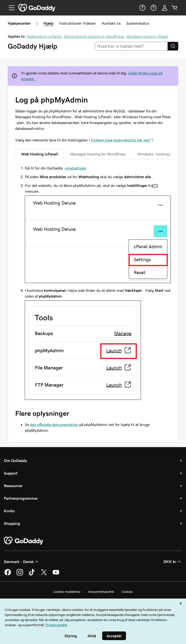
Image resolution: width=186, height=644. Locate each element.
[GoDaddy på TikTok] (32, 575)
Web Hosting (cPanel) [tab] (40, 154)
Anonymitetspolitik (101, 592)
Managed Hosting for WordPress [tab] (98, 154)
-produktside (75, 168)
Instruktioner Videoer (78, 23)
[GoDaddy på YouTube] (56, 575)
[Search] (173, 46)
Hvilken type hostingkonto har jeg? (121, 140)
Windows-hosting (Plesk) (147, 36)
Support (11, 473)
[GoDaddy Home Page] (24, 541)
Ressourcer (13, 486)
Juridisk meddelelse (67, 592)
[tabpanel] (93, 283)
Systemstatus (138, 23)
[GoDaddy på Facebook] (8, 575)
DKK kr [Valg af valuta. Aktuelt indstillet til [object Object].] (173, 562)
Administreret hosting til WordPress (94, 36)
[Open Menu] (10, 8)
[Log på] (165, 8)
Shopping (12, 523)
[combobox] (131, 46)
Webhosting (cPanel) (44, 36)
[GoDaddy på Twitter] (44, 575)
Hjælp (48, 23)
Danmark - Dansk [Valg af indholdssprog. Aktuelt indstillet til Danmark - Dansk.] (22, 562)
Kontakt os (111, 23)
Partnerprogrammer (21, 498)
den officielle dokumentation (54, 424)
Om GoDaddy (15, 461)
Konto (9, 511)
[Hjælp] (142, 8)
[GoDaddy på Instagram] (20, 575)
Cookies (127, 592)
